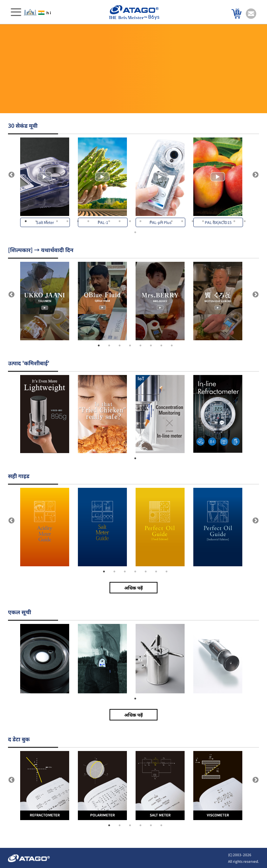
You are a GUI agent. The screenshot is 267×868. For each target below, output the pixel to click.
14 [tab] (161, 221)
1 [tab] (26, 221)
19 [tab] (213, 221)
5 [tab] (67, 221)
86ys (134, 13)
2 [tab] (36, 221)
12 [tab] (140, 221)
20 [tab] (224, 221)
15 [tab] (172, 221)
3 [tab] (47, 221)
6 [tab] (78, 221)
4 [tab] (57, 221)
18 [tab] (203, 221)
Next (256, 175)
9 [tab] (109, 221)
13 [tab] (151, 221)
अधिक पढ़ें (133, 588)
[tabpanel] (49, 182)
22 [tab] (245, 221)
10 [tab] (120, 221)
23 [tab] (135, 232)
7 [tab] (88, 221)
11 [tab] (130, 221)
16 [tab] (182, 221)
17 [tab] (193, 221)
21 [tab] (234, 221)
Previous (11, 175)
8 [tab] (99, 221)
